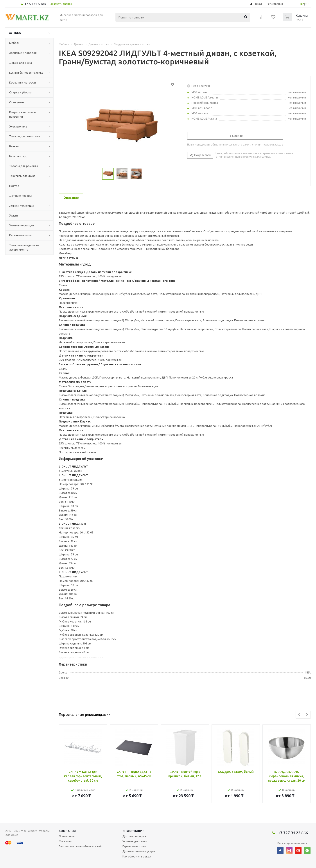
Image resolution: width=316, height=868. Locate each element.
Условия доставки (135, 841)
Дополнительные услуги (139, 851)
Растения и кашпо (21, 235)
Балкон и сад (18, 156)
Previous (299, 715)
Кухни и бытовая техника (26, 73)
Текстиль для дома (22, 176)
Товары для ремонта (24, 166)
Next (307, 715)
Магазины (66, 841)
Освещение (17, 102)
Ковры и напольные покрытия (22, 114)
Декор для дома (21, 63)
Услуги (13, 215)
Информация (133, 831)
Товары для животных (25, 136)
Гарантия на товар (135, 846)
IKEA (18, 33)
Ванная (14, 146)
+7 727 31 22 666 (35, 4)
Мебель (14, 43)
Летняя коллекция (22, 206)
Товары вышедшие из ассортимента (24, 247)
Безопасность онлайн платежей (80, 846)
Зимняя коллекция (22, 225)
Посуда (14, 186)
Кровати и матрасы (22, 82)
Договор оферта (134, 836)
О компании (67, 836)
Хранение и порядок (23, 53)
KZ (302, 4)
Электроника (18, 126)
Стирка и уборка (20, 92)
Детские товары (21, 196)
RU (307, 4)
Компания (67, 831)
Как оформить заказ (137, 856)
